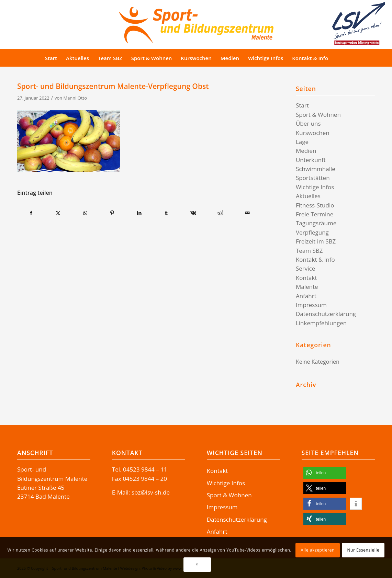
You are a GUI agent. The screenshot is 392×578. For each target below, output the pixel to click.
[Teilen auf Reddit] (221, 213)
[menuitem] (51, 58)
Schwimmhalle (316, 169)
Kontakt (306, 278)
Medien (306, 151)
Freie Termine (315, 214)
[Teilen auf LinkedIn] (139, 213)
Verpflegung (312, 232)
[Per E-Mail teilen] (247, 213)
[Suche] (345, 58)
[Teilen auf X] (58, 213)
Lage (302, 142)
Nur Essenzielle (363, 550)
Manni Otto (75, 98)
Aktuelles (308, 196)
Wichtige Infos (315, 187)
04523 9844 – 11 (145, 469)
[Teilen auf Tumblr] (166, 213)
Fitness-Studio (315, 205)
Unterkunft (311, 160)
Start (302, 105)
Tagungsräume (316, 223)
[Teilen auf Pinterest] (112, 213)
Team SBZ (309, 251)
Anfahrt (306, 296)
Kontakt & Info (315, 259)
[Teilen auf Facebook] (31, 213)
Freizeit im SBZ (316, 241)
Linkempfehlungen (321, 323)
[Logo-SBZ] (196, 24)
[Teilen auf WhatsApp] (85, 213)
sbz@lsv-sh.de (151, 492)
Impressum (311, 305)
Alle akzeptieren (318, 550)
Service (305, 268)
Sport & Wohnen (318, 115)
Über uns (308, 123)
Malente (307, 287)
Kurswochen (313, 133)
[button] (325, 473)
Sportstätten (313, 178)
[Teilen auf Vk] (193, 213)
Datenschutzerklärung (326, 314)
